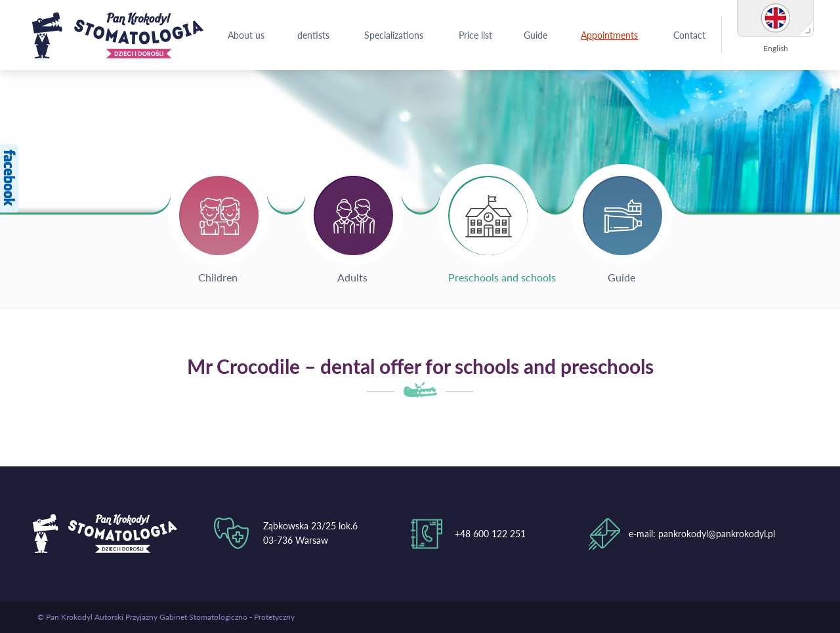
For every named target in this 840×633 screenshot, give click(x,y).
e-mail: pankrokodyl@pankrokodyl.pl (702, 534)
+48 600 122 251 (490, 534)
